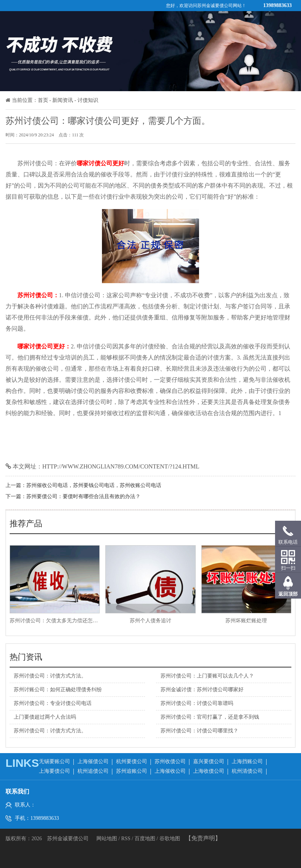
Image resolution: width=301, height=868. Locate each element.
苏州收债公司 (170, 761)
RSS (126, 839)
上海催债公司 (93, 761)
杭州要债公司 (132, 761)
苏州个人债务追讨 (150, 621)
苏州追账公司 (132, 771)
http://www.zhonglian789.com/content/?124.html (121, 466)
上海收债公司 (209, 771)
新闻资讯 (63, 100)
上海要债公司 (54, 771)
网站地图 (107, 839)
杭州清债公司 (247, 771)
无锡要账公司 (54, 761)
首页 (43, 100)
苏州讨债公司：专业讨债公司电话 (53, 703)
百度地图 (145, 839)
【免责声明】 (203, 838)
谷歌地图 (170, 839)
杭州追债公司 (93, 771)
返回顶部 (288, 594)
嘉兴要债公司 (209, 761)
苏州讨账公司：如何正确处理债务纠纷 (58, 690)
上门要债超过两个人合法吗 (45, 717)
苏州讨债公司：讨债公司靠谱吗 (197, 703)
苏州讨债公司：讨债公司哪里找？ (199, 731)
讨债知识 (88, 100)
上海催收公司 (170, 771)
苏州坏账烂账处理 (246, 621)
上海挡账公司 (247, 761)
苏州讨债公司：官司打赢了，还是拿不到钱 (210, 717)
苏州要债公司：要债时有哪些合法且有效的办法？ (83, 496)
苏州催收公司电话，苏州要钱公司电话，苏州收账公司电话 (94, 485)
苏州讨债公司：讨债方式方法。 (50, 676)
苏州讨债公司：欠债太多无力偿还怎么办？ (59, 621)
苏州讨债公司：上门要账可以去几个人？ (207, 676)
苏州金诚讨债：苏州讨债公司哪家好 (202, 690)
